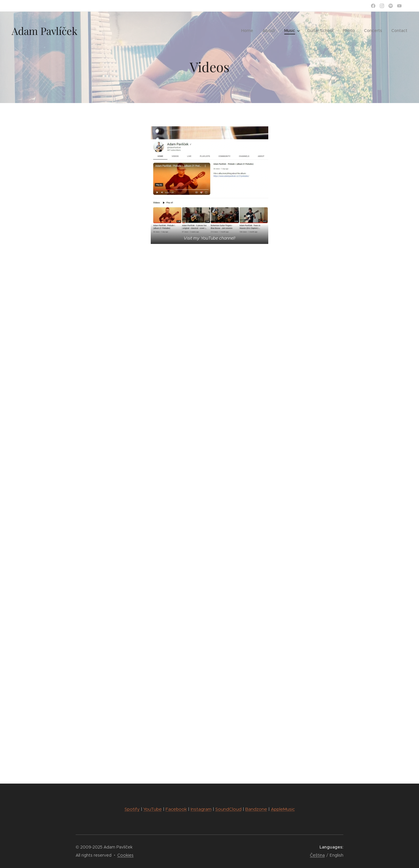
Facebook (176, 809)
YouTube (153, 809)
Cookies (125, 855)
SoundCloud (228, 809)
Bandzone (256, 809)
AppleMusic (283, 809)
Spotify (132, 809)
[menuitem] (249, 31)
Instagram (201, 809)
